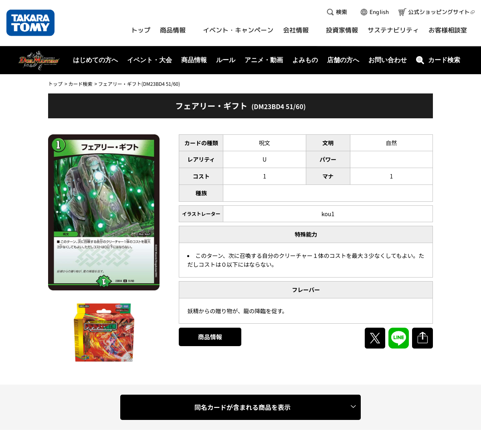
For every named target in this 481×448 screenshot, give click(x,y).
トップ (55, 84)
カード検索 (80, 84)
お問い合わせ (388, 60)
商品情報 (210, 337)
